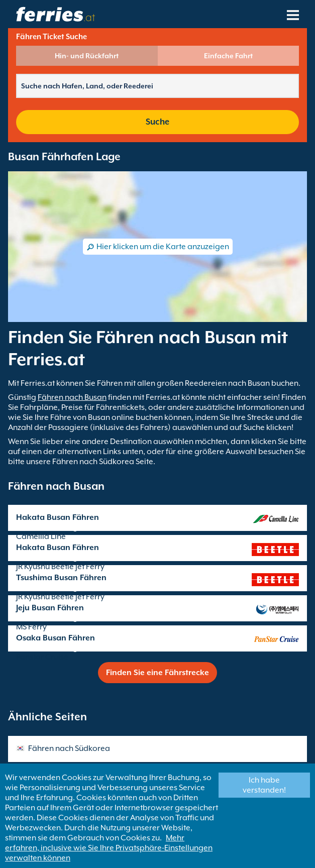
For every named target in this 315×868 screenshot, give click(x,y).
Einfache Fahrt (228, 56)
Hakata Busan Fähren (58, 517)
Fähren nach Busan (72, 397)
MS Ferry (31, 627)
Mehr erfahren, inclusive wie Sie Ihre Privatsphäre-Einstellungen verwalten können (109, 848)
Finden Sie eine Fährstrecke (157, 673)
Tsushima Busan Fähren (61, 578)
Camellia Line (41, 536)
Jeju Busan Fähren (50, 608)
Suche (157, 122)
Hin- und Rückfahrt (87, 56)
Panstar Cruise (42, 657)
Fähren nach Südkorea (69, 748)
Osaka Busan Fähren (56, 638)
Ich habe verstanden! (264, 785)
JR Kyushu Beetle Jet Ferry (60, 567)
